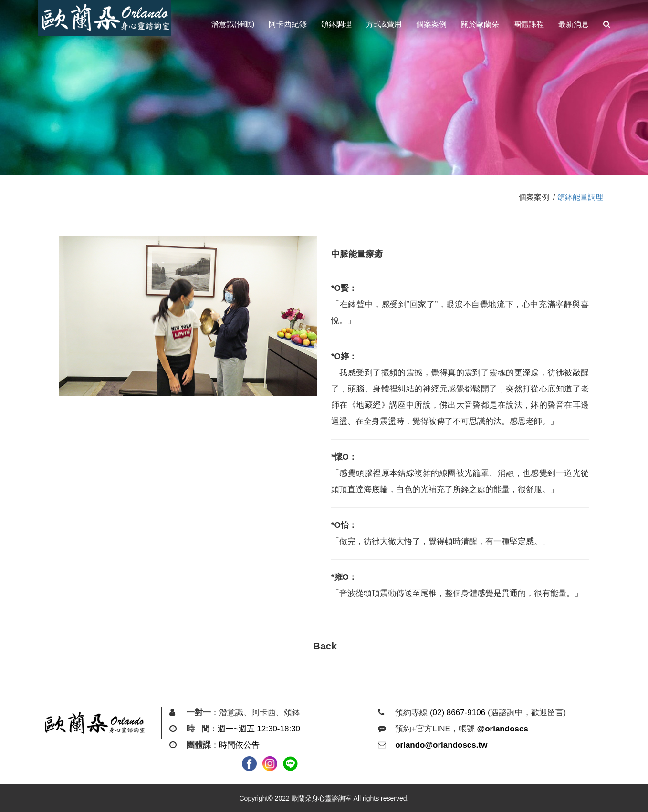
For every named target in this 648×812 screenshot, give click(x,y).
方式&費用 (384, 24)
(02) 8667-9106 (458, 713)
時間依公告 (239, 745)
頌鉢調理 (336, 24)
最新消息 (574, 24)
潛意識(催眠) (233, 24)
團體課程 (529, 24)
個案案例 (431, 24)
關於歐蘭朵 (480, 24)
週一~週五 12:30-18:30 (259, 729)
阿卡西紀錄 (288, 24)
